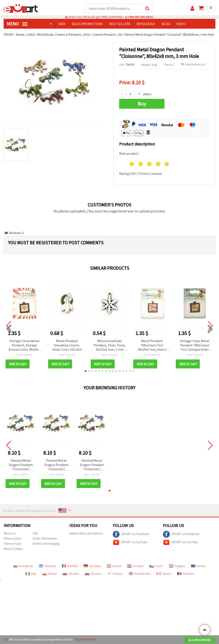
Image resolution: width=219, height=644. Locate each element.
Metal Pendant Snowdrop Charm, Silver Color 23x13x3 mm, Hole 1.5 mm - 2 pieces (67, 345)
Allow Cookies (200, 640)
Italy (31, 574)
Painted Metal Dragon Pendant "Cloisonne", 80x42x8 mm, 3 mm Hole (21, 465)
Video (181, 24)
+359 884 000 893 (139, 17)
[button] (86, 371)
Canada (164, 574)
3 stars (149, 164)
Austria (114, 566)
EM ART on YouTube (130, 542)
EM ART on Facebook (131, 534)
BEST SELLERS (120, 24)
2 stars (141, 164)
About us (10, 533)
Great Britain (140, 574)
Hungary (177, 566)
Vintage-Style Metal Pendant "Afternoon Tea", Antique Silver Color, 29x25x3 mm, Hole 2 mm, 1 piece (195, 345)
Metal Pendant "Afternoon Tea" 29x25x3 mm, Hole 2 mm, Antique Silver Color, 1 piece (152, 345)
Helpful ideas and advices (86, 533)
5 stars (167, 164)
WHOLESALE (146, 24)
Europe (198, 566)
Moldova (186, 574)
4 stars (158, 164)
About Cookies (13, 549)
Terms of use (12, 544)
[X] (5, 639)
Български (23, 566)
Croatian (135, 566)
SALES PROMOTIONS (87, 24)
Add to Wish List (193, 65)
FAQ (35, 533)
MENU (17, 24)
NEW (62, 24)
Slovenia (93, 574)
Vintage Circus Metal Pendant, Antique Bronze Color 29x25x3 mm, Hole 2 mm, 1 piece (24, 345)
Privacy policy (13, 538)
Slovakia (71, 574)
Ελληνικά (47, 566)
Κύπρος (115, 574)
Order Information (45, 538)
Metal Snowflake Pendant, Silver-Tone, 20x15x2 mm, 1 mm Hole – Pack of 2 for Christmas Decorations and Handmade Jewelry (109, 345)
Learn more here (85, 639)
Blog (166, 24)
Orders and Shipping (46, 544)
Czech (156, 566)
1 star (132, 164)
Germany (92, 566)
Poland (50, 574)
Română (70, 566)
